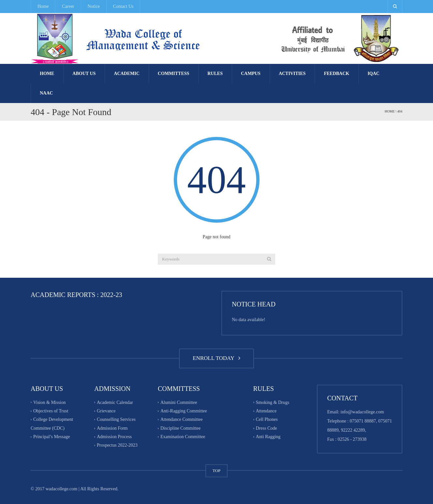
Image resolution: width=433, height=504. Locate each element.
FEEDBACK (336, 74)
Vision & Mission (50, 402)
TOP (216, 471)
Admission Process (114, 437)
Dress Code (267, 428)
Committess (173, 74)
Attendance (266, 411)
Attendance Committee (181, 420)
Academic (127, 74)
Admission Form (112, 428)
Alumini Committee (179, 402)
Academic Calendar (115, 402)
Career (68, 6)
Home (43, 6)
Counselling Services (116, 420)
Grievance (106, 411)
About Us (84, 74)
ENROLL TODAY (216, 358)
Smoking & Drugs (273, 402)
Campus (251, 74)
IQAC (373, 74)
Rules (215, 74)
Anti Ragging (268, 437)
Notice (94, 6)
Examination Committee (183, 437)
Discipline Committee (180, 428)
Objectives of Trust (51, 411)
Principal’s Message (52, 437)
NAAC (46, 93)
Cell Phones (267, 420)
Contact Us (123, 6)
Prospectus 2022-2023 (117, 445)
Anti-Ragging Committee (184, 411)
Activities (292, 74)
